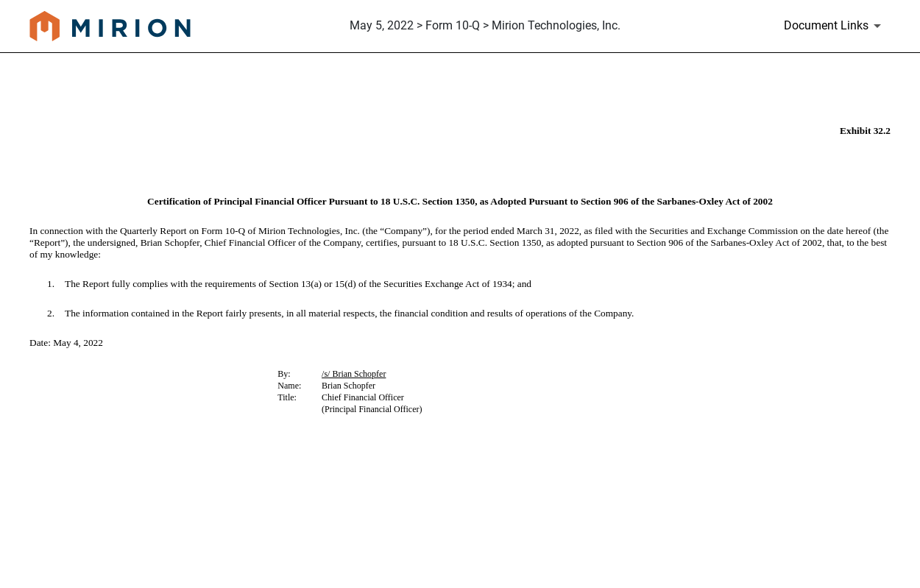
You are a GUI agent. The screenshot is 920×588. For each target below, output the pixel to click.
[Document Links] (835, 26)
